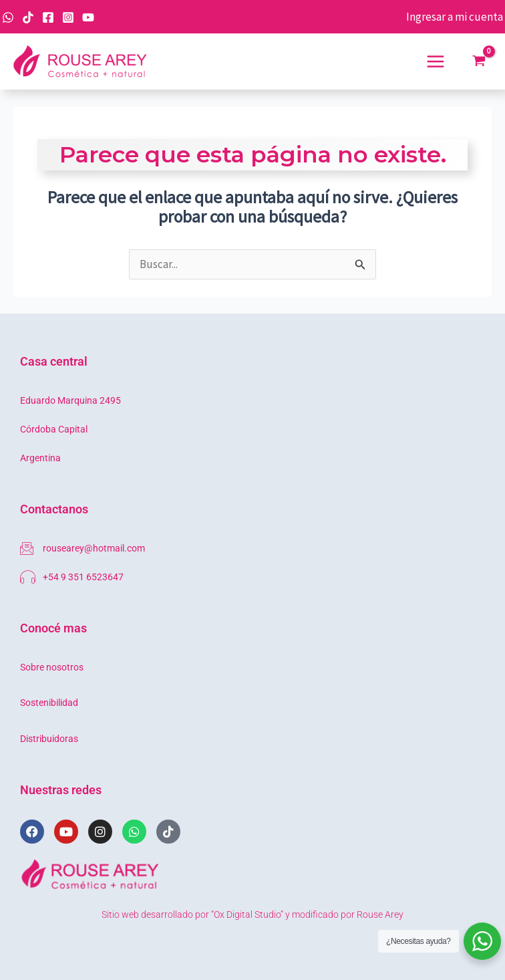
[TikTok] (28, 17)
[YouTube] (88, 17)
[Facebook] (48, 17)
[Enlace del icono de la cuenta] (455, 17)
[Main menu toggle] (436, 62)
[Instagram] (68, 17)
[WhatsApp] (8, 17)
